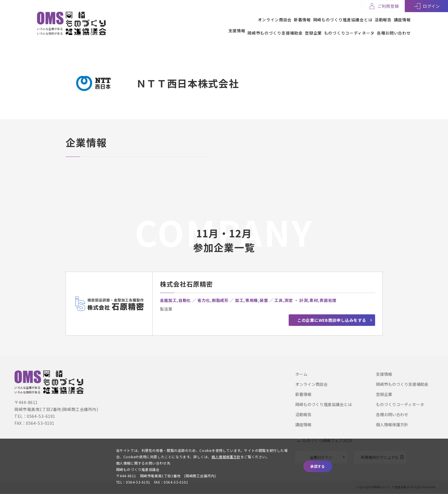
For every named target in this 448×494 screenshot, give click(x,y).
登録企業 (298, 28)
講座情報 (402, 17)
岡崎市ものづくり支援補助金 (253, 28)
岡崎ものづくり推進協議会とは (328, 17)
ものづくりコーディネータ (342, 28)
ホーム (301, 374)
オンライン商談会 (245, 17)
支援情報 (207, 28)
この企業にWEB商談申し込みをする (332, 322)
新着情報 (280, 17)
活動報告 (376, 17)
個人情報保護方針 (392, 424)
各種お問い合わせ (394, 28)
